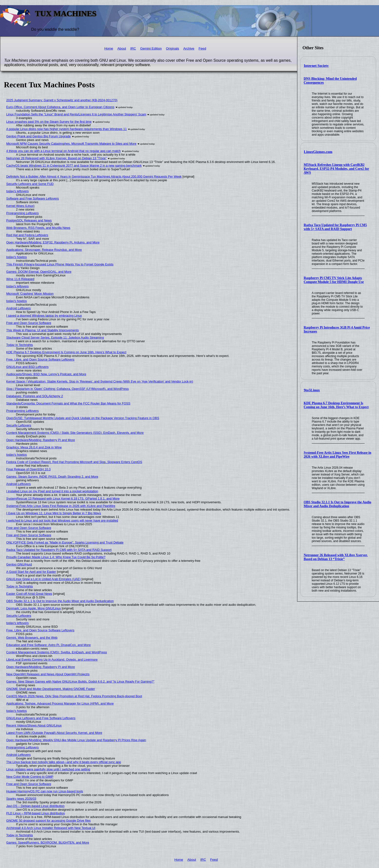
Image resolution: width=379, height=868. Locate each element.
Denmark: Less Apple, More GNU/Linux (34, 608)
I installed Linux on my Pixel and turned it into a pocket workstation (52, 491)
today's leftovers (18, 191)
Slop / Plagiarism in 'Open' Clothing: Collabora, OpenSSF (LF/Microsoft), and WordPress (68, 389)
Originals (173, 48)
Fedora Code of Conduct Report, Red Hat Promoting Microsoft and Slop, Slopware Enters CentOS (74, 462)
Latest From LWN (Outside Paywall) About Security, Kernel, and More (54, 733)
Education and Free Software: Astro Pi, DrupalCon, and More (49, 645)
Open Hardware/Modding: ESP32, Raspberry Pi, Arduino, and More (53, 242)
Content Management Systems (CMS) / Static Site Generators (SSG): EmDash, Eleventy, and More (75, 433)
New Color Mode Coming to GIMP (30, 777)
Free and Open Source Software (29, 323)
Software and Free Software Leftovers (33, 198)
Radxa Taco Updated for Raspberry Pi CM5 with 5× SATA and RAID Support (335, 227)
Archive (189, 48)
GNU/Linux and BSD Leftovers (28, 367)
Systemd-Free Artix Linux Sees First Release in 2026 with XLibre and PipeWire (337, 455)
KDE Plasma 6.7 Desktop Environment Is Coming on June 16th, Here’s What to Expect (336, 405)
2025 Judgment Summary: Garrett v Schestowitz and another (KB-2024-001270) (62, 100)
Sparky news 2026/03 (21, 799)
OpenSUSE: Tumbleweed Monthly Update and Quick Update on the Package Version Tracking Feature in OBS (83, 418)
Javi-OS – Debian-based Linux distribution (35, 806)
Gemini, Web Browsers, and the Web (32, 638)
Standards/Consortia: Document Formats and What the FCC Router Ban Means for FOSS (68, 403)
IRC (133, 48)
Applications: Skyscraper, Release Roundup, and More (44, 250)
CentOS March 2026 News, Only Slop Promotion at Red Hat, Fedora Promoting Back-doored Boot (74, 696)
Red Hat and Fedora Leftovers (27, 235)
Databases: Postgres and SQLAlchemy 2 (35, 396)
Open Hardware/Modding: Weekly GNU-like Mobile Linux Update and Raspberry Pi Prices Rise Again (76, 740)
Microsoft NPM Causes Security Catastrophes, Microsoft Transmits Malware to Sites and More (71, 144)
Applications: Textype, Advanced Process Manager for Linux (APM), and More (60, 703)
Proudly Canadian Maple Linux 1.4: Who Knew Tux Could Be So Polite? (56, 557)
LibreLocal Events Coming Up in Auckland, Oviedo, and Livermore (52, 660)
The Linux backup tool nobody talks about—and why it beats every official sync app (64, 762)
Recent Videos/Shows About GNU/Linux (34, 725)
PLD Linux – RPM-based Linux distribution (36, 813)
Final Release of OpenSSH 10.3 (29, 469)
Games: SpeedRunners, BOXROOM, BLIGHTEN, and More (48, 843)
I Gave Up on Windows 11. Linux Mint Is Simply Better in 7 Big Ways (54, 513)
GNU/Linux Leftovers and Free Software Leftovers (41, 718)
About (122, 48)
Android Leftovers (19, 308)
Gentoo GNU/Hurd (19, 564)
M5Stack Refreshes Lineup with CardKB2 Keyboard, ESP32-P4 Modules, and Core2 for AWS (336, 169)
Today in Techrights (20, 345)
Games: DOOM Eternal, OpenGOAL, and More (39, 272)
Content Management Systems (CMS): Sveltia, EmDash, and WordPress (57, 652)
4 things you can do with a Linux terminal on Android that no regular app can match (64, 151)
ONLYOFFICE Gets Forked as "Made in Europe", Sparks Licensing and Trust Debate (65, 542)
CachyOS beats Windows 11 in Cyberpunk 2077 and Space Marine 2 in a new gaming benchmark (74, 166)
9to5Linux (312, 390)
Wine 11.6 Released (20, 279)
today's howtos (17, 257)
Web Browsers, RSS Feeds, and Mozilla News (38, 228)
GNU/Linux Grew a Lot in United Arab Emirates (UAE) (44, 579)
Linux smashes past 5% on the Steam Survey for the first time (49, 122)
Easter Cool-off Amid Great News (29, 594)
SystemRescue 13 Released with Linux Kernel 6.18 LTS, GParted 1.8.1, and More (63, 499)
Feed (202, 48)
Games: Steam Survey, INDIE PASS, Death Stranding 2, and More (52, 477)
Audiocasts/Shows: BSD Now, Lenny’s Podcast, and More (46, 374)
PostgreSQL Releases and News (29, 220)
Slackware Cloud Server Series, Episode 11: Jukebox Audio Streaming (55, 338)
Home (109, 48)
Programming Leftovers (23, 213)
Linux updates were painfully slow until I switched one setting (48, 769)
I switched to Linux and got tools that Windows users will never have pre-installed (62, 520)
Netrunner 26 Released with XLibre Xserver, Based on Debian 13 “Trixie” (336, 557)
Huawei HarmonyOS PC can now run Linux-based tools (45, 791)
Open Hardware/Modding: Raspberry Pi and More (41, 440)
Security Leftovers (19, 425)
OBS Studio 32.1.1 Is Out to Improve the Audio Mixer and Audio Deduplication (337, 504)
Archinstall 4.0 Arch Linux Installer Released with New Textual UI (51, 828)
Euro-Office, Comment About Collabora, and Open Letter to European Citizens (60, 107)
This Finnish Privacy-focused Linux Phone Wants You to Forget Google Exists (60, 264)
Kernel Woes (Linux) (20, 206)
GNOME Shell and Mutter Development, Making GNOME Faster (51, 689)
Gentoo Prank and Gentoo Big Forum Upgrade (39, 136)
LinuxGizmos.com (318, 152)
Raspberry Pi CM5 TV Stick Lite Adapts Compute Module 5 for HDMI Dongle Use (334, 280)
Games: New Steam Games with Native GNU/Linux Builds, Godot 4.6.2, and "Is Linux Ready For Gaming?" (80, 681)
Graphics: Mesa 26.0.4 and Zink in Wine (34, 447)
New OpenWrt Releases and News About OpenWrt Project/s (48, 674)
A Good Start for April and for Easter (31, 572)
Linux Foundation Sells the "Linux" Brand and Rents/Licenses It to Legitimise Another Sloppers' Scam (76, 114)
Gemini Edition (151, 48)
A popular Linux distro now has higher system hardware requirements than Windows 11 (67, 129)
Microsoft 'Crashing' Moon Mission (30, 294)
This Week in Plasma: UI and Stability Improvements (43, 330)
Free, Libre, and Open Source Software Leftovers (40, 359)
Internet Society (316, 66)
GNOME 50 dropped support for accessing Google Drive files (49, 821)
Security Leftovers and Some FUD (30, 184)
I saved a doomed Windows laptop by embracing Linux (44, 316)
